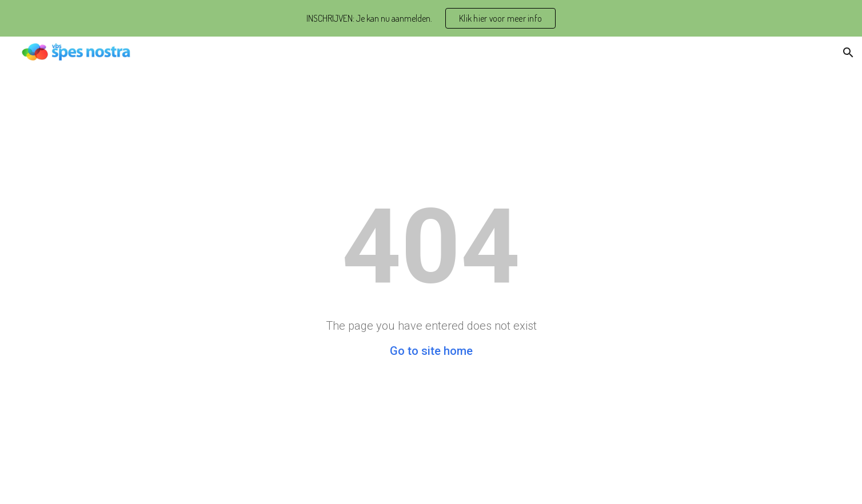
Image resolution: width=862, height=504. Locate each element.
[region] (431, 18)
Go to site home (431, 351)
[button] (848, 53)
